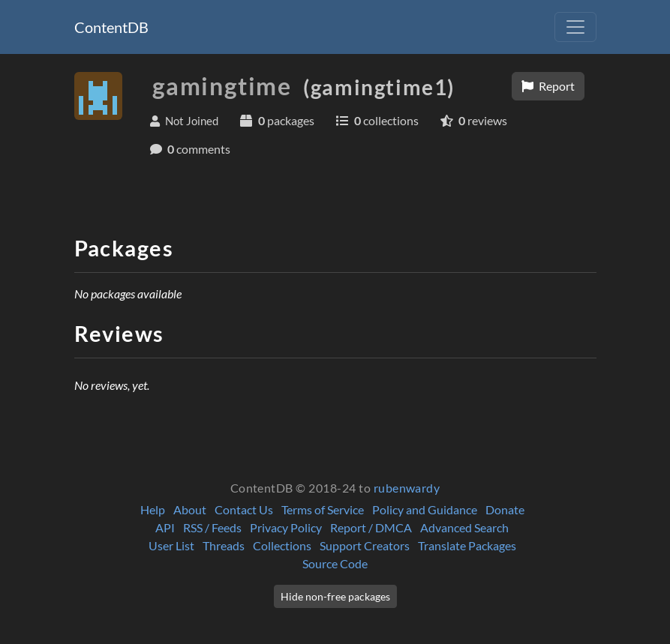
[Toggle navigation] (575, 27)
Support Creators (365, 545)
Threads (224, 545)
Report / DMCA (371, 527)
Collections (282, 545)
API (165, 527)
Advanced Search (464, 527)
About (190, 509)
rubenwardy (407, 488)
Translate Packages (467, 545)
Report (548, 86)
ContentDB (111, 27)
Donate (505, 509)
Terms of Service (323, 509)
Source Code (335, 563)
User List (171, 545)
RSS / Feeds (212, 527)
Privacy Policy (286, 527)
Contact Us (244, 509)
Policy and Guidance (425, 509)
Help (153, 509)
